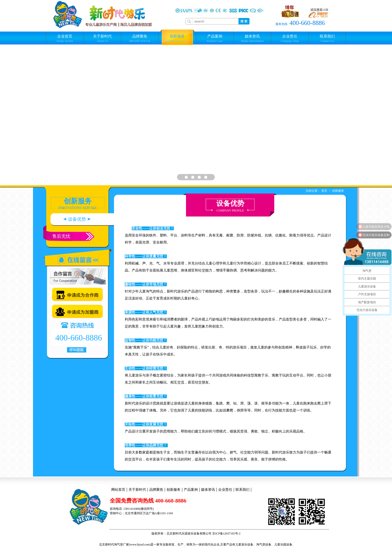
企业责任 (290, 38)
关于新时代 (102, 38)
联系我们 (327, 38)
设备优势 (77, 219)
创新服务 (177, 38)
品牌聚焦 (140, 38)
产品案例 (215, 38)
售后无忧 (61, 236)
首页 (324, 191)
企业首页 (65, 38)
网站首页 (118, 490)
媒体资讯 (252, 38)
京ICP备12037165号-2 (226, 533)
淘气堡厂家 (121, 544)
